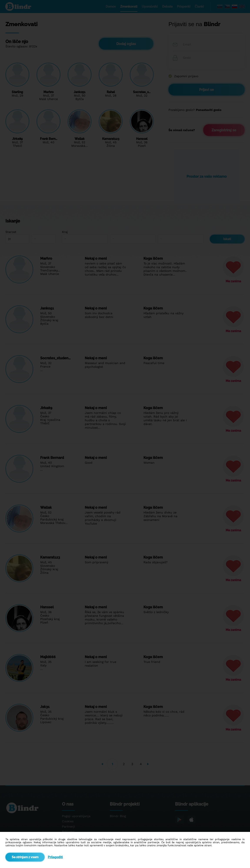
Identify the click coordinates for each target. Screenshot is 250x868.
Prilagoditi (55, 857)
